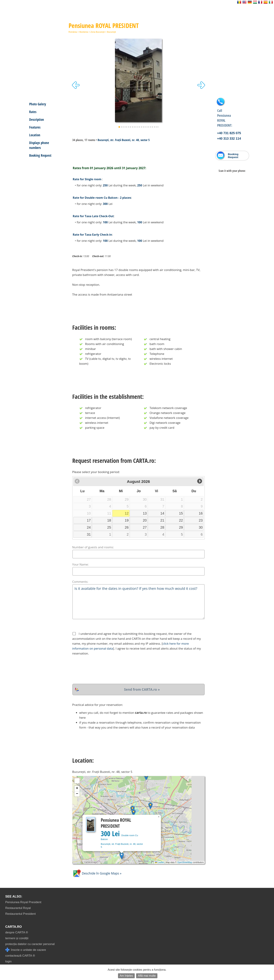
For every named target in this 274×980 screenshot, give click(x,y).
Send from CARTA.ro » (142, 689)
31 (89, 534)
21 (162, 520)
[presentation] (99, 670)
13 (145, 513)
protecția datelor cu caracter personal (30, 944)
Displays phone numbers (39, 145)
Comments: (80, 582)
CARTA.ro (14, 927)
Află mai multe (147, 976)
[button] (122, 856)
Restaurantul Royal (18, 908)
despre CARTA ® (17, 932)
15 (181, 513)
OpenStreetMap (185, 862)
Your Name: (81, 564)
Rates (33, 112)
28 (162, 527)
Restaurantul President (20, 914)
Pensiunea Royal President (23, 902)
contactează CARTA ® (20, 956)
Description (37, 119)
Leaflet (159, 862)
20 (145, 520)
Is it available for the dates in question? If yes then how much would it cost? (138, 602)
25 (109, 527)
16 (201, 513)
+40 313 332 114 (229, 139)
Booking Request (40, 155)
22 (181, 520)
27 (145, 527)
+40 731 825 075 (229, 133)
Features (35, 127)
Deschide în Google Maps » (97, 873)
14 (162, 513)
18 (109, 520)
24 (89, 527)
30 (201, 527)
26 (127, 527)
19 (127, 520)
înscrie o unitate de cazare (26, 950)
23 (201, 520)
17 (89, 520)
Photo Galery (38, 104)
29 (181, 527)
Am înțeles (126, 976)
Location (35, 135)
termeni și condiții (17, 938)
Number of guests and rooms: (93, 547)
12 (127, 513)
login (8, 961)
